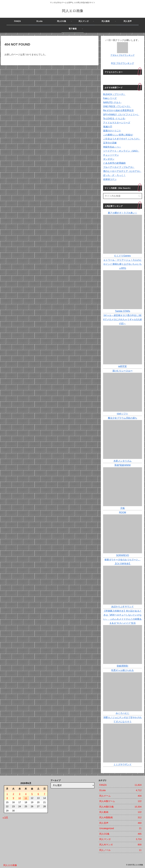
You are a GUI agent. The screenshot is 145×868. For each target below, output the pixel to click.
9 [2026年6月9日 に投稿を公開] (13, 798)
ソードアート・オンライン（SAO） (121, 151)
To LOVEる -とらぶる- (114, 119)
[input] (123, 196)
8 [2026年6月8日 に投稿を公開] (7, 798)
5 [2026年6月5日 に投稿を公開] (32, 794)
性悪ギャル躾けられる (122, 670)
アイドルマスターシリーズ (117, 123)
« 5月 (5, 817)
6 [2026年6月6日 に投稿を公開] (38, 794)
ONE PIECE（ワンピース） (117, 106)
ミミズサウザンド (122, 764)
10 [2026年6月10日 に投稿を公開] (20, 798)
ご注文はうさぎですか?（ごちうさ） (122, 139)
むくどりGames (122, 256)
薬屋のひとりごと (112, 131)
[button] (139, 196)
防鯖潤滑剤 (122, 666)
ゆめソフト (122, 414)
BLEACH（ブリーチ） (114, 94)
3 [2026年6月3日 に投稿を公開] (20, 794)
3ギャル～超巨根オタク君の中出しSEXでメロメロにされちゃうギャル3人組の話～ (122, 319)
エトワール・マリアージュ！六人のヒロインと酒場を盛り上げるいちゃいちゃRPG (122, 264)
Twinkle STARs (123, 311)
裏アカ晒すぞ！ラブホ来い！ (122, 213)
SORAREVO (122, 555)
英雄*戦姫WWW (122, 465)
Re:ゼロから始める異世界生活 (118, 110)
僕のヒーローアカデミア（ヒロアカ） (122, 171)
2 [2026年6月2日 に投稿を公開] (13, 794)
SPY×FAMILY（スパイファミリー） (121, 115)
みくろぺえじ (122, 713)
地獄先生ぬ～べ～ (112, 147)
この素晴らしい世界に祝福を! (118, 135)
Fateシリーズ (110, 98)
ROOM (122, 512)
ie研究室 (122, 366)
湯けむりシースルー (122, 371)
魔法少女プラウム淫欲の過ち (122, 418)
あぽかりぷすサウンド (122, 607)
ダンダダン (109, 159)
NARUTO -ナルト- (112, 102)
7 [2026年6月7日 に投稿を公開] (45, 794)
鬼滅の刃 (108, 127)
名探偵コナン (110, 179)
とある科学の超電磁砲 (114, 163)
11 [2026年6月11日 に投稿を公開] (26, 798)
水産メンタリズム (122, 461)
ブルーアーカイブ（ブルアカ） (119, 167)
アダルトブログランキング (122, 55)
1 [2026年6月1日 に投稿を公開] (7, 794)
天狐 (122, 508)
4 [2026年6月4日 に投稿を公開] (26, 794)
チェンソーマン (111, 155)
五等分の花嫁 (110, 143)
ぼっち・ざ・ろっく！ (114, 175)
